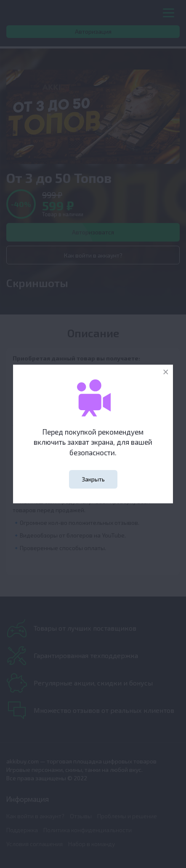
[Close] (166, 372)
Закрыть (93, 479)
